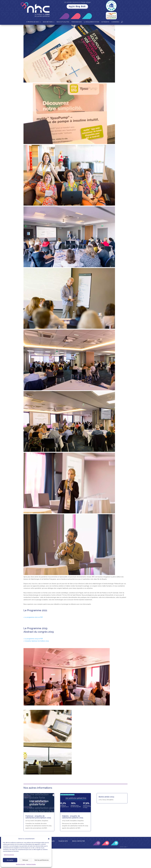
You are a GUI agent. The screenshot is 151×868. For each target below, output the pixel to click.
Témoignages (77, 22)
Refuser (25, 860)
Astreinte (105, 22)
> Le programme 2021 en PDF (33, 637)
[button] (49, 839)
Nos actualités (63, 22)
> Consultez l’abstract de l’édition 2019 (36, 660)
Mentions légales (21, 864)
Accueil (26, 28)
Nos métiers (48, 22)
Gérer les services (9, 855)
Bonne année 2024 (106, 816)
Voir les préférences (42, 860)
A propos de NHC (33, 22)
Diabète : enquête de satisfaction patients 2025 (73, 836)
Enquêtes (81, 840)
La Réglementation (91, 22)
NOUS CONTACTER (78, 861)
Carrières (115, 22)
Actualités (74, 840)
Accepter (10, 860)
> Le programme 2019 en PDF (33, 658)
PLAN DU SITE (63, 861)
